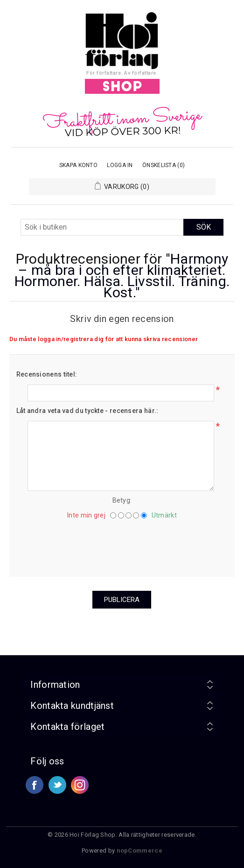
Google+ (80, 785)
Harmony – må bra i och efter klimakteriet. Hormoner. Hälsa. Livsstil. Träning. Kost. (122, 276)
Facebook (35, 785)
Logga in (120, 165)
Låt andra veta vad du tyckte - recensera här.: (87, 411)
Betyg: (122, 500)
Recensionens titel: (47, 374)
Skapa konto (78, 165)
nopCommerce (139, 850)
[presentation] (122, 545)
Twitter (57, 785)
